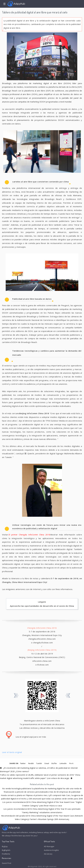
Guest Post (7, 863)
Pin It (71, 763)
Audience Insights (51, 850)
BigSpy (5, 846)
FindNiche (6, 854)
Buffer (54, 763)
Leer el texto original (12, 752)
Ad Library (48, 854)
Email (47, 763)
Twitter (23, 763)
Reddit (31, 763)
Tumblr (39, 763)
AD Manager (49, 846)
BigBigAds (6, 850)
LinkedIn (63, 763)
